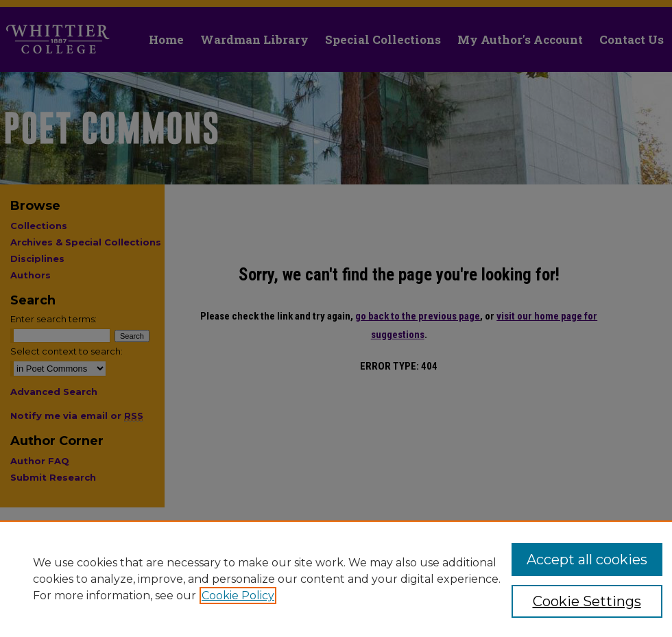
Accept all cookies (587, 560)
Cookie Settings (587, 601)
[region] (336, 579)
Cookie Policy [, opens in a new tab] (238, 596)
